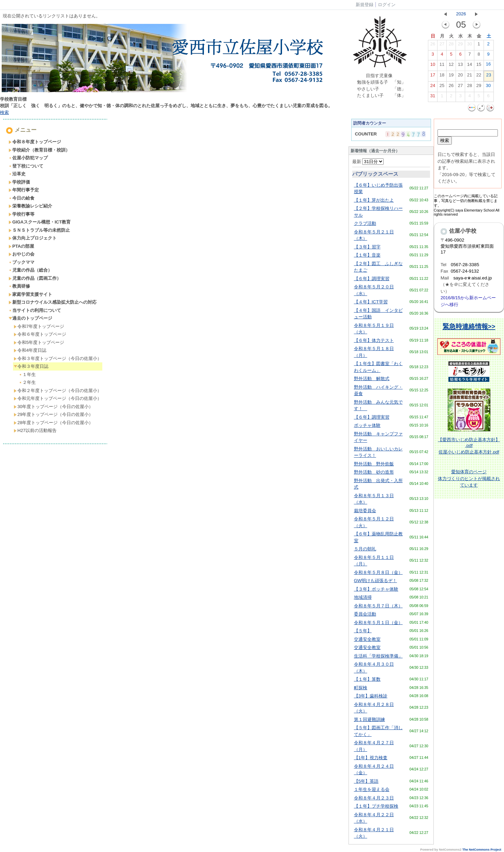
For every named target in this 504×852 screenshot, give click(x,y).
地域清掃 (363, 597)
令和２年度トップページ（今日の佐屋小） (58, 391)
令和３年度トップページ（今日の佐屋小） (58, 358)
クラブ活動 (365, 223)
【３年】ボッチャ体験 (376, 589)
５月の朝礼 (365, 549)
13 (460, 66)
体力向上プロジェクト (33, 238)
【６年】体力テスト (374, 340)
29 (460, 45)
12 (451, 66)
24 (433, 87)
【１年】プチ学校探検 (376, 806)
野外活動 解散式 (372, 379)
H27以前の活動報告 (35, 430)
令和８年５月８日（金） (378, 572)
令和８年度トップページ (35, 142)
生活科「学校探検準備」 (378, 656)
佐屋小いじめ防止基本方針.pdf (469, 452)
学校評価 (19, 182)
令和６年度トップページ (40, 334)
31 (433, 97)
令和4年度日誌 (30, 350)
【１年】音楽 (367, 255)
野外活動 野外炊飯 (374, 464)
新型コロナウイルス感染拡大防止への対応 (53, 302)
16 (488, 66)
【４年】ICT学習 (371, 302)
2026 (461, 14)
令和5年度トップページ (39, 342)
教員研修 (19, 286)
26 (433, 45)
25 (442, 87)
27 (442, 45)
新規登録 (365, 5)
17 (433, 76)
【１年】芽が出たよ (374, 200)
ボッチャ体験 (367, 425)
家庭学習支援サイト (30, 294)
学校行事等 (21, 214)
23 (489, 76)
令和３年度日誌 (31, 366)
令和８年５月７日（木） (378, 606)
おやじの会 (21, 254)
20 (460, 76)
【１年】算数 (367, 679)
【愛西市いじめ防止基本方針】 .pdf (469, 443)
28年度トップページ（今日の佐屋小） (53, 423)
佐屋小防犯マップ (28, 158)
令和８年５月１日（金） (378, 623)
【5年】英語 (366, 781)
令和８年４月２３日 (374, 798)
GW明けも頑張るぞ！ (375, 581)
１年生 (27, 374)
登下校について (26, 166)
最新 (368, 162)
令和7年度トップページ (39, 326)
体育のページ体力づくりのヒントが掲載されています (469, 478)
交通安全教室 (367, 639)
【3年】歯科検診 (371, 696)
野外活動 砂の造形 (374, 472)
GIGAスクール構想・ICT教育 (40, 222)
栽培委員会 (365, 511)
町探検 (361, 688)
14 (470, 66)
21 (470, 76)
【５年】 (363, 631)
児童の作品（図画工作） (35, 278)
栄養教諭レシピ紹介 (30, 206)
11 (442, 66)
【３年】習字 (367, 247)
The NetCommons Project (482, 850)
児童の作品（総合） (30, 270)
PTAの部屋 (21, 246)
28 (451, 45)
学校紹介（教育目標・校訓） (39, 150)
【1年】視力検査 (371, 758)
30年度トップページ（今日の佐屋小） (53, 407)
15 (479, 66)
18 (442, 76)
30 (470, 45)
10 (433, 66)
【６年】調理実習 (372, 279)
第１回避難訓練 (369, 719)
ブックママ (21, 262)
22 (479, 76)
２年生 (27, 382)
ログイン (387, 5)
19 (451, 76)
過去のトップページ (30, 318)
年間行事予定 (24, 190)
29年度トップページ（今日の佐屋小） (53, 414)
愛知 (456, 472)
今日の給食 (21, 198)
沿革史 (17, 174)
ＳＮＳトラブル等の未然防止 (39, 230)
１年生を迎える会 (372, 789)
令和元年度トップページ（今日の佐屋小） (58, 398)
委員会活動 (365, 614)
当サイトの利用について (35, 310)
